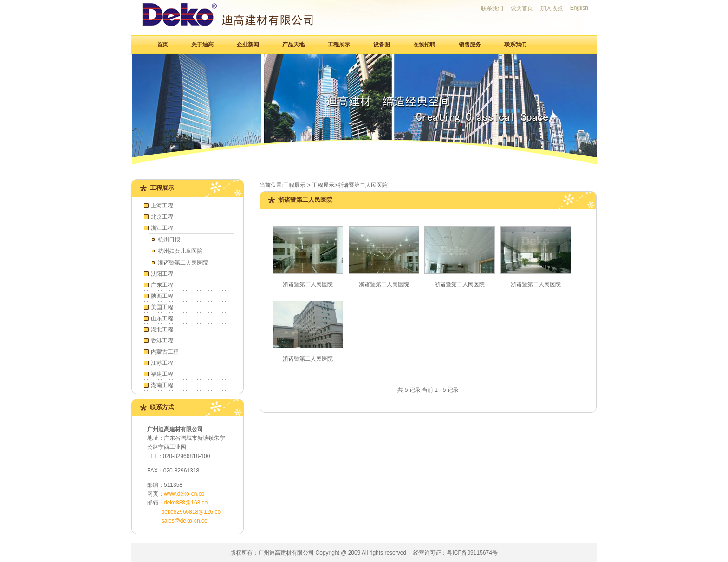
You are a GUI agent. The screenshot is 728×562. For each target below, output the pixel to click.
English (579, 8)
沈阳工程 (162, 274)
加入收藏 (552, 8)
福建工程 (162, 374)
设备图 (382, 45)
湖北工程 (162, 329)
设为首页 (522, 8)
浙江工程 (162, 228)
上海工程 (162, 206)
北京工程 (162, 217)
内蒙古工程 (165, 352)
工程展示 (339, 45)
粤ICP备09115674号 (472, 553)
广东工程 (162, 285)
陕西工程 (162, 296)
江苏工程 (162, 363)
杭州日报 (169, 239)
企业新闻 (248, 45)
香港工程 (162, 341)
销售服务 (470, 45)
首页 (162, 45)
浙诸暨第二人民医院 (183, 263)
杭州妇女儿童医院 (180, 251)
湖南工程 (162, 385)
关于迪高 (202, 45)
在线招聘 (424, 45)
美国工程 (162, 307)
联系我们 (492, 8)
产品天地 (293, 45)
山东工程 (162, 318)
